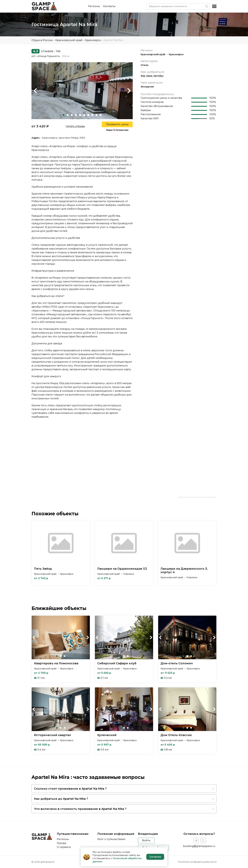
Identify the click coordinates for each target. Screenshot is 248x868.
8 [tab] (92, 115)
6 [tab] (84, 115)
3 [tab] (72, 115)
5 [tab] (80, 115)
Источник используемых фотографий (197, 497)
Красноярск (93, 40)
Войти (146, 840)
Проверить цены (117, 124)
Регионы (94, 6)
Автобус (159, 76)
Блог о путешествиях (111, 839)
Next (129, 91)
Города (61, 843)
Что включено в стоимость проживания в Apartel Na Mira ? (80, 809)
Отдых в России (42, 40)
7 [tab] (88, 115)
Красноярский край (69, 40)
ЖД (143, 76)
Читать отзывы (75, 126)
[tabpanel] (82, 91)
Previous (35, 91)
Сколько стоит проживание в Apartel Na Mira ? (70, 789)
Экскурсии (147, 87)
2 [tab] (68, 115)
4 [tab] (76, 115)
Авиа (149, 76)
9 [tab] (96, 115)
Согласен (155, 857)
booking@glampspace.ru (199, 846)
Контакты (109, 6)
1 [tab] (64, 115)
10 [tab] (101, 115)
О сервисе (64, 847)
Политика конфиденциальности (197, 862)
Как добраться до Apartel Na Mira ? (61, 799)
